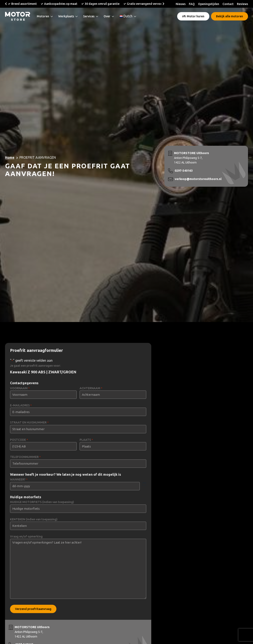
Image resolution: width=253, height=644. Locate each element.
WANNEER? (19, 480)
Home (10, 157)
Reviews (242, 4)
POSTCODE (19, 440)
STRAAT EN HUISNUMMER (29, 423)
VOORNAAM (20, 388)
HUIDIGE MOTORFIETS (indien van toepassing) (42, 502)
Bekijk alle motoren (229, 16)
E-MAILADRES (21, 405)
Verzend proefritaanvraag (33, 609)
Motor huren (193, 16)
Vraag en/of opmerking (26, 536)
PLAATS (86, 440)
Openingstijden (209, 4)
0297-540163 (184, 171)
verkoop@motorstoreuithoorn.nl (198, 179)
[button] (6, 4)
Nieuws (181, 4)
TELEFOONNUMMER (25, 457)
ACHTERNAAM (91, 388)
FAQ (192, 4)
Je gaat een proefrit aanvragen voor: (35, 366)
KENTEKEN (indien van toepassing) (34, 519)
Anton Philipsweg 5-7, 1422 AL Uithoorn (191, 157)
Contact (228, 4)
